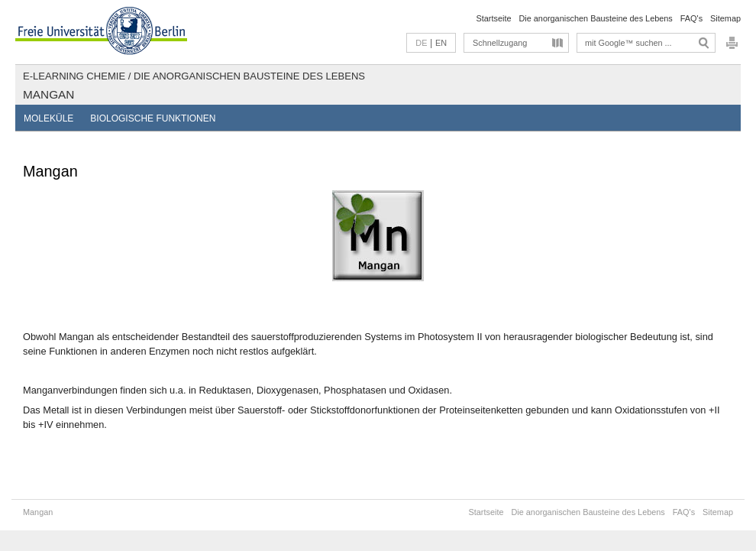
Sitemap (725, 18)
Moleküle (48, 118)
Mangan (48, 94)
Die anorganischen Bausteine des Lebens (595, 18)
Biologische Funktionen (153, 118)
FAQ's (691, 18)
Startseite (494, 18)
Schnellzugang (500, 43)
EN (441, 43)
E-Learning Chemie (74, 76)
